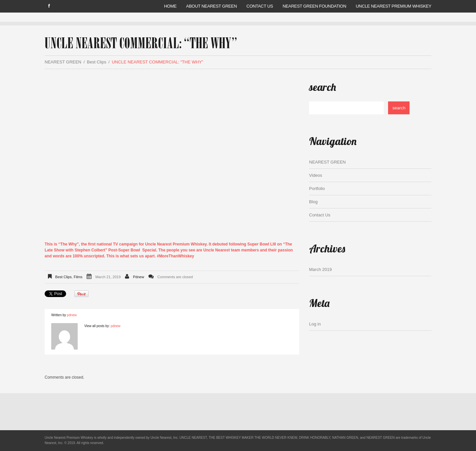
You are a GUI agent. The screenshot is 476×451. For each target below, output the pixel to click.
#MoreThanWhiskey (175, 256)
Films (78, 277)
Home (170, 6)
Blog (313, 202)
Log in (315, 324)
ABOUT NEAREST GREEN (211, 6)
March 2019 (320, 269)
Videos (316, 175)
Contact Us (260, 6)
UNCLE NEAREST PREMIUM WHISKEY (394, 6)
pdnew (139, 277)
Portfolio (317, 188)
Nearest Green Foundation (314, 6)
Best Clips (97, 62)
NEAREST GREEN (63, 62)
